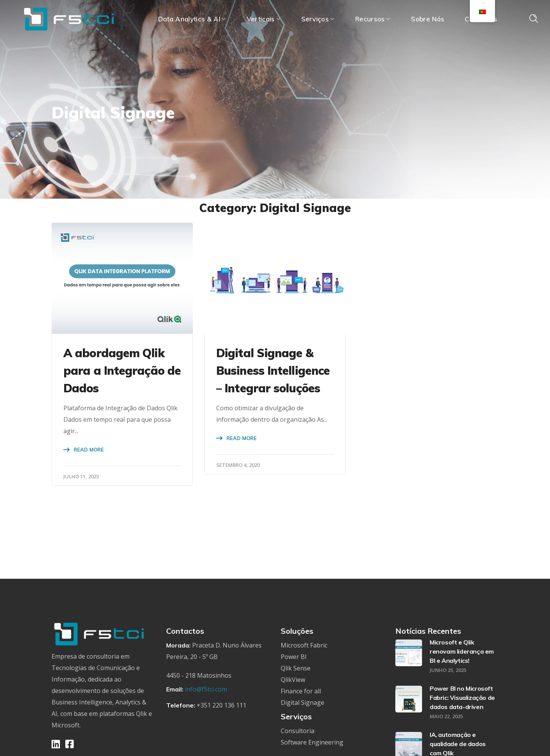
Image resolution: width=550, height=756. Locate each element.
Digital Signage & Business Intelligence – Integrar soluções (273, 371)
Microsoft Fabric (304, 645)
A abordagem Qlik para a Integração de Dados (122, 371)
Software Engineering (312, 742)
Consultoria (298, 731)
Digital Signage (302, 703)
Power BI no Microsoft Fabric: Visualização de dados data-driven (462, 698)
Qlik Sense (296, 668)
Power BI (294, 657)
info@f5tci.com (206, 689)
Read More (89, 450)
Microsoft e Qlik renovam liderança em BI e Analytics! (462, 651)
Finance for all (301, 691)
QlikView (293, 680)
